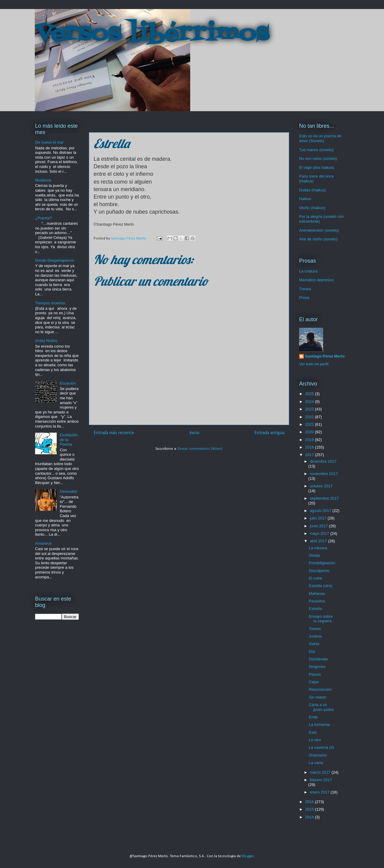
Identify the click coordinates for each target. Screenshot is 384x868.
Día (312, 652)
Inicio (194, 433)
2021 (310, 424)
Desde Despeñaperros (55, 260)
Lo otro (315, 740)
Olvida (314, 555)
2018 (310, 447)
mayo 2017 (320, 533)
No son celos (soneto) (318, 158)
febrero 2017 (321, 780)
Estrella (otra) (320, 586)
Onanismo (318, 755)
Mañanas (317, 594)
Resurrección (320, 689)
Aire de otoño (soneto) (318, 239)
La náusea (318, 548)
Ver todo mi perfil (314, 364)
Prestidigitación (322, 563)
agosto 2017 (321, 511)
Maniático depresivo (316, 280)
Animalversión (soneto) (319, 230)
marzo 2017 (321, 772)
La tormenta (319, 725)
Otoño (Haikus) (312, 208)
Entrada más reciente (114, 433)
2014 (310, 817)
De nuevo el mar (49, 142)
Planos (315, 674)
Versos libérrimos (152, 34)
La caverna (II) (321, 747)
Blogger (248, 856)
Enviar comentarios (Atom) (200, 449)
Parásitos (317, 601)
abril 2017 (319, 541)
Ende (313, 717)
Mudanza (43, 180)
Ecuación (68, 383)
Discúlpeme (319, 571)
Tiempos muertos (50, 303)
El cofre (315, 578)
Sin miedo (317, 697)
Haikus (305, 199)
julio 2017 (319, 518)
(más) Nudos (46, 341)
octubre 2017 (321, 486)
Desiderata (318, 659)
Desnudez (69, 491)
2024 (310, 402)
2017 (310, 455)
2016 (310, 802)
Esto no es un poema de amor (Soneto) (320, 138)
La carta (316, 763)
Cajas (314, 682)
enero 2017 (320, 792)
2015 (310, 809)
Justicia (315, 636)
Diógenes (317, 667)
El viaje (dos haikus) (316, 168)
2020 (310, 432)
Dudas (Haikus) (313, 190)
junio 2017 (319, 526)
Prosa (304, 298)
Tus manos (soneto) (316, 150)
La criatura (308, 271)
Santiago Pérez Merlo (325, 356)
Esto (313, 732)
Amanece (43, 543)
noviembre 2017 (324, 474)
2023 (310, 409)
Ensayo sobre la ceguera (321, 619)
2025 (310, 394)
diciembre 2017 (323, 461)
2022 (310, 417)
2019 (310, 440)
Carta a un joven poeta (321, 707)
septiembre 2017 (324, 498)
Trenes (305, 289)
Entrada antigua (269, 433)
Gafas (314, 644)
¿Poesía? (43, 218)
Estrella (315, 609)
